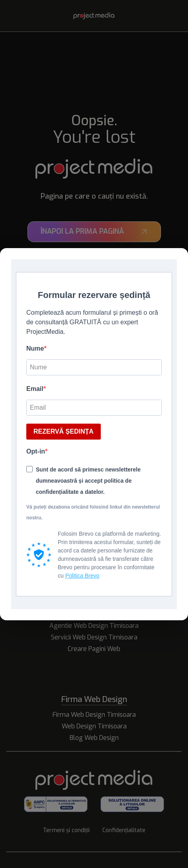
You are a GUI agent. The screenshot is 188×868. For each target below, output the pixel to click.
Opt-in (36, 451)
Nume (35, 348)
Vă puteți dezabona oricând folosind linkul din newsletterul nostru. (93, 512)
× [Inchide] (178, 257)
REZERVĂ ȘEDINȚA (64, 431)
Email (35, 389)
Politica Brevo (82, 576)
